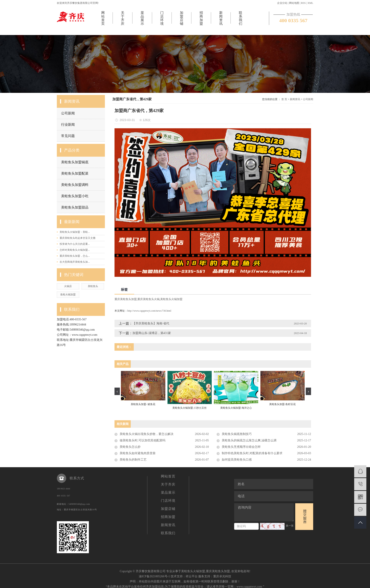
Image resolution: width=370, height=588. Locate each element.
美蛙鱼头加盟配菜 (75, 173)
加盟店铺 (182, 18)
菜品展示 (142, 18)
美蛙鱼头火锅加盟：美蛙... (75, 232)
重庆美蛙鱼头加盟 (126, 299)
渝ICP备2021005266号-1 (154, 576)
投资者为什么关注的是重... (75, 244)
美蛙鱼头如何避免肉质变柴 (138, 453)
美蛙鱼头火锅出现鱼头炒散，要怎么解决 (147, 434)
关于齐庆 (123, 18)
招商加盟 (201, 18)
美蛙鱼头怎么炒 (130, 447)
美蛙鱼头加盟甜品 (75, 207)
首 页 (284, 99)
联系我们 (241, 18)
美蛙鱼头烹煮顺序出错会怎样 (241, 447)
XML (310, 3)
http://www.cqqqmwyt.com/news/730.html (149, 311)
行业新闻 (68, 125)
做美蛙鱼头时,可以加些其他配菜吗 (142, 440)
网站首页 (103, 18)
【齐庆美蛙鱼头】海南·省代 (151, 323)
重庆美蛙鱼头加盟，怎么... (75, 256)
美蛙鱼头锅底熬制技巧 (237, 434)
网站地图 (294, 3)
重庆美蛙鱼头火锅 (148, 299)
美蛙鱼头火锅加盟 (171, 299)
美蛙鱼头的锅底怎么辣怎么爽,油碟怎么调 (249, 440)
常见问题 (68, 136)
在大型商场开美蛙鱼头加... (75, 262)
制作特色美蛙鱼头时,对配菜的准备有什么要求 (252, 453)
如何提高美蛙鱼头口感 (237, 460)
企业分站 (282, 3)
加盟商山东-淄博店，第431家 (152, 333)
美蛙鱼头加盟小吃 (75, 196)
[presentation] (117, 391)
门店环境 (162, 18)
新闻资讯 (221, 18)
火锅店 (68, 286)
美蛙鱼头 (93, 286)
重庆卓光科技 (222, 576)
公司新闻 (68, 113)
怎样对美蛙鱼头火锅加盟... (75, 250)
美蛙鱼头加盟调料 (75, 185)
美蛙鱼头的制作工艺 (133, 460)
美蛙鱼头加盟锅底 (75, 162)
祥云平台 (192, 576)
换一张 (290, 526)
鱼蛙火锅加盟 (68, 295)
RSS (303, 3)
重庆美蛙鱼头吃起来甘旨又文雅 (78, 238)
